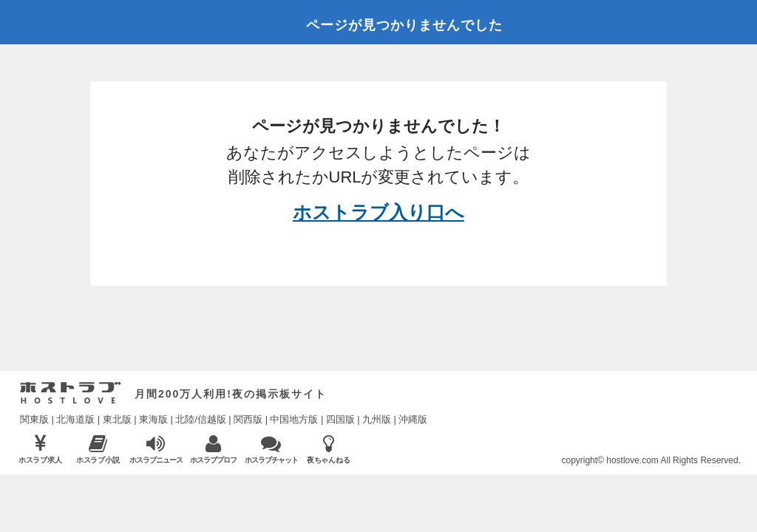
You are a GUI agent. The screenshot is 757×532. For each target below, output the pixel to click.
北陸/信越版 (201, 419)
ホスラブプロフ (213, 449)
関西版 (248, 419)
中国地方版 (294, 419)
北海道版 (75, 419)
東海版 (153, 419)
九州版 (377, 419)
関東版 (34, 419)
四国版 (340, 419)
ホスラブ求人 (40, 449)
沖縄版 (413, 419)
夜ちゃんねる (329, 449)
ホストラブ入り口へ (378, 212)
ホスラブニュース (156, 449)
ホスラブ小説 (98, 449)
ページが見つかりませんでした (404, 25)
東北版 (117, 419)
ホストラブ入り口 (71, 393)
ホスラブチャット (271, 449)
